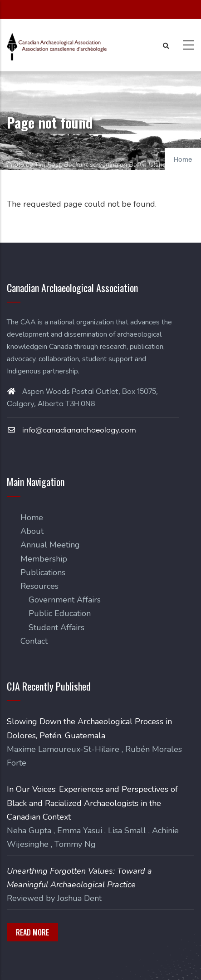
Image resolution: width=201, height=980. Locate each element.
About (32, 531)
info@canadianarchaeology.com (71, 430)
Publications (43, 572)
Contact (34, 641)
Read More (32, 932)
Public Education (60, 613)
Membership (44, 559)
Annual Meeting (50, 545)
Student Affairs (56, 627)
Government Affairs (65, 600)
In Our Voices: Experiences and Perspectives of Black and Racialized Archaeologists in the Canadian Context (92, 803)
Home (183, 160)
